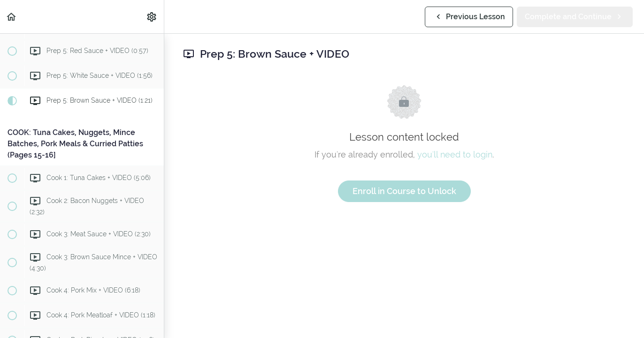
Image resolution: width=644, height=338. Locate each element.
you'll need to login (455, 154)
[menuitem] (152, 17)
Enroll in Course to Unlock (404, 191)
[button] (12, 17)
